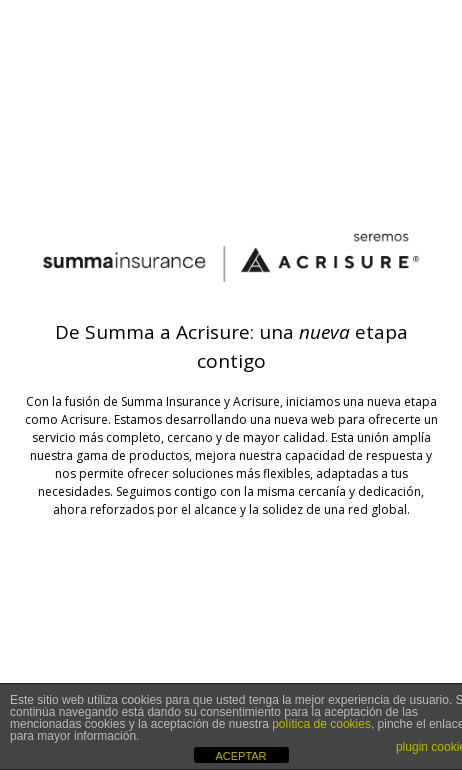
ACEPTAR (240, 756)
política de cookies (321, 724)
